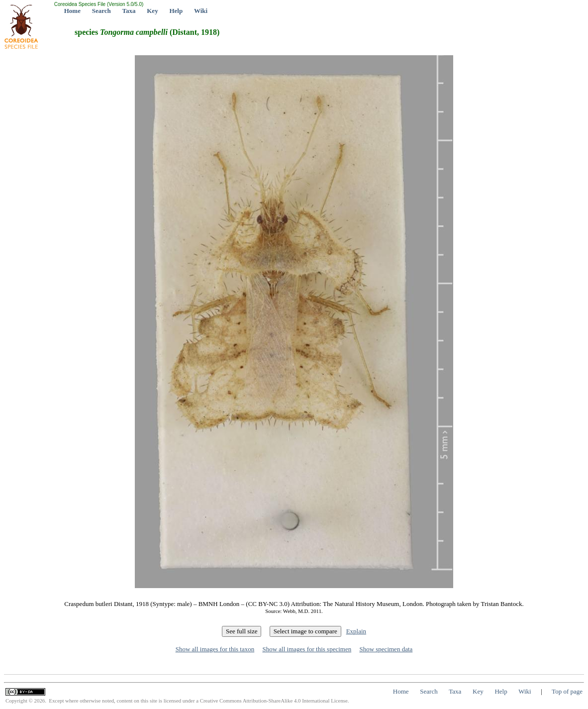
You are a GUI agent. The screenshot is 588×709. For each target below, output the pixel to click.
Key (152, 11)
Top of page (567, 691)
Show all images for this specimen (307, 649)
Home (72, 11)
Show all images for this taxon (215, 649)
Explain (356, 631)
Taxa (129, 11)
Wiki (201, 11)
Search (101, 11)
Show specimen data (386, 649)
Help (176, 11)
